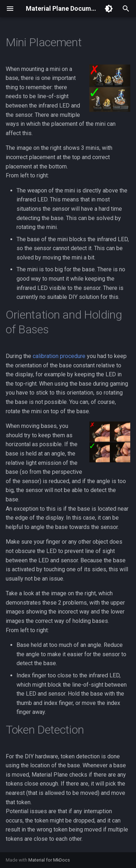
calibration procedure (59, 356)
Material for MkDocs (49, 860)
